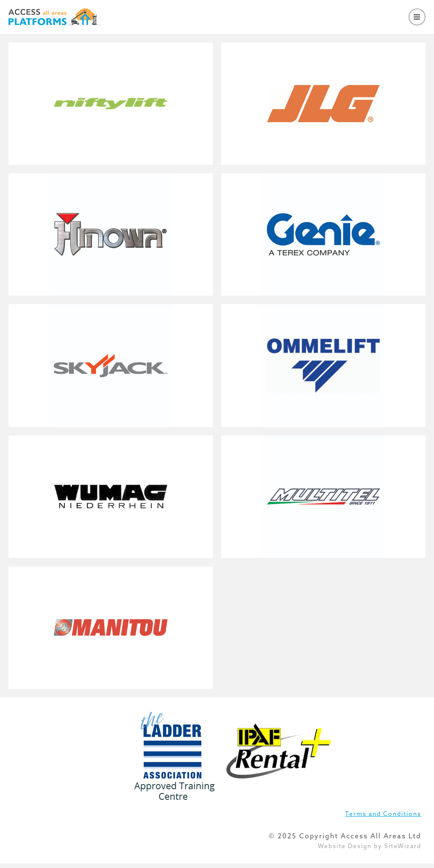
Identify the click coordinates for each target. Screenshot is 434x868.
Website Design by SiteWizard (370, 846)
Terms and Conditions (383, 814)
